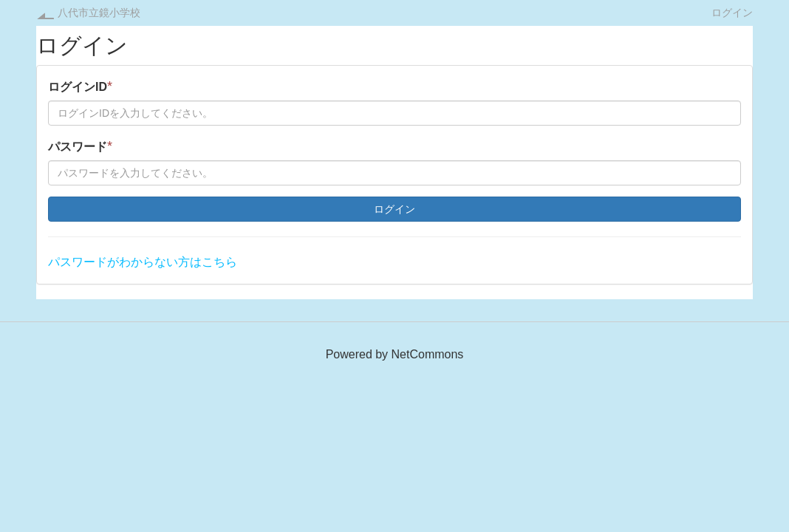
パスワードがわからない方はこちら (143, 262)
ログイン (732, 12)
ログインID (80, 86)
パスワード (80, 146)
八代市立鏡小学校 (99, 13)
